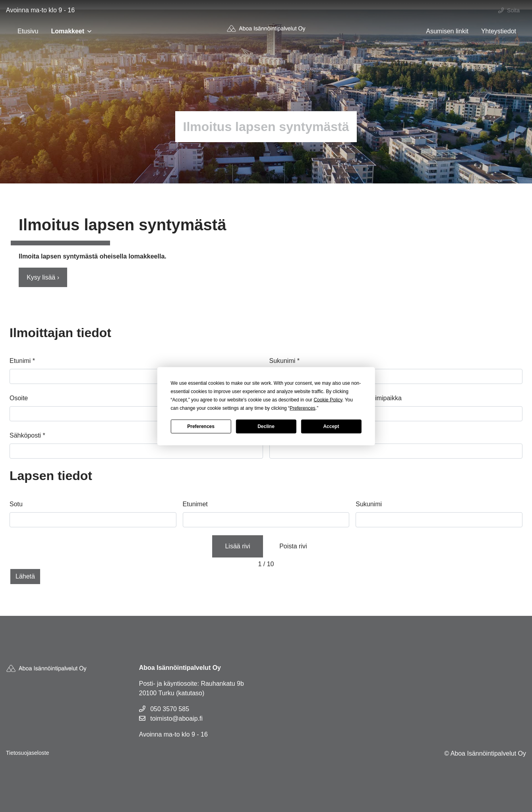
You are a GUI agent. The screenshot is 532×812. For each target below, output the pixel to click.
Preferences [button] (303, 408)
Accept (331, 426)
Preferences (201, 426)
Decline (266, 426)
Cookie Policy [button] (328, 399)
